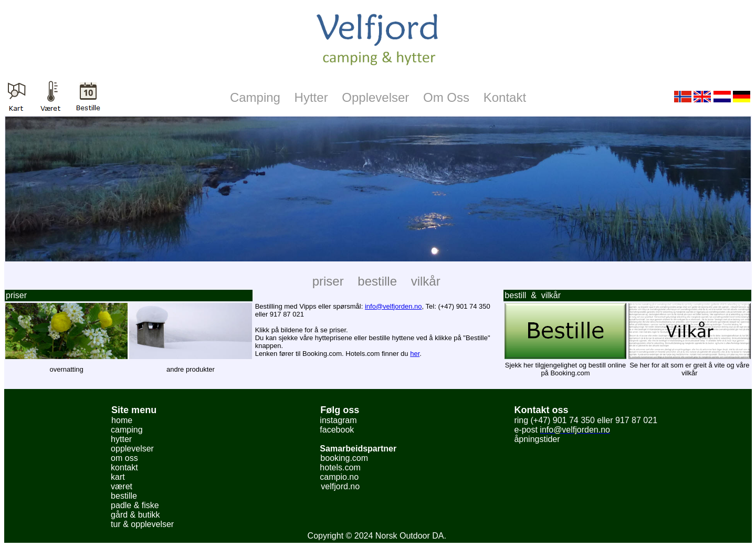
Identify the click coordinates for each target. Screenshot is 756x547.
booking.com (344, 458)
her (415, 354)
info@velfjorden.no (393, 306)
